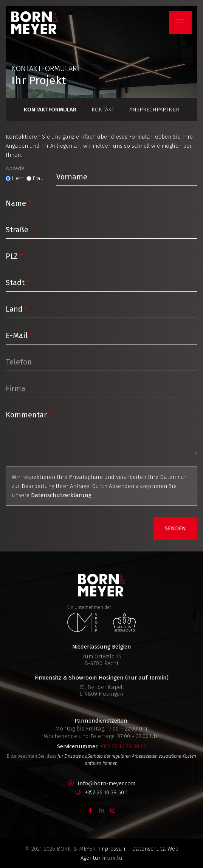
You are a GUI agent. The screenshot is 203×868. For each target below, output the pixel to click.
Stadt (15, 283)
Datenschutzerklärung (61, 495)
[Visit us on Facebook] (90, 810)
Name (16, 203)
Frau (38, 178)
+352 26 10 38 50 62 (123, 746)
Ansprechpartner (154, 110)
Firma (15, 388)
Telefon (19, 362)
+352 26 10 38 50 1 (106, 792)
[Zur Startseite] (35, 23)
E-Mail (17, 335)
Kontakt (103, 110)
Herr (18, 178)
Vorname (72, 177)
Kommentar (26, 415)
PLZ (12, 256)
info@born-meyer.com (106, 783)
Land (14, 309)
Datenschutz (148, 849)
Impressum (112, 849)
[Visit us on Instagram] (113, 810)
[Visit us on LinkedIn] (102, 810)
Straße (17, 230)
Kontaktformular (50, 110)
